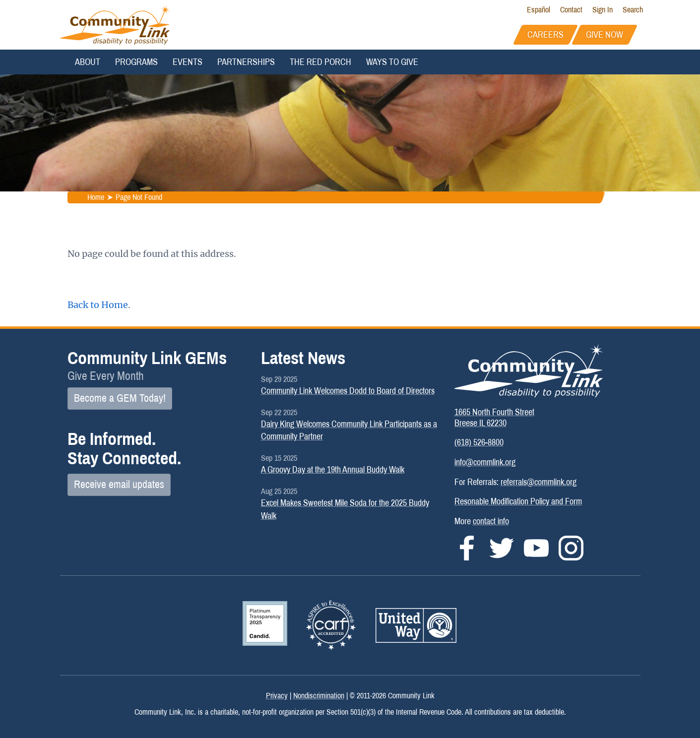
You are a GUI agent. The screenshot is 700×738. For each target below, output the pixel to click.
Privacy (277, 696)
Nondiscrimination (319, 696)
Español (539, 10)
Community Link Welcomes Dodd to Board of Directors (348, 391)
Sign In (603, 10)
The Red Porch (320, 62)
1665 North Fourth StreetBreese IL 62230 (494, 418)
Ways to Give (392, 62)
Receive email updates (119, 485)
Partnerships (246, 62)
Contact (571, 10)
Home (95, 197)
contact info (491, 521)
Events (188, 62)
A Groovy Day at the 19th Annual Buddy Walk (333, 470)
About (88, 62)
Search (633, 10)
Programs (136, 62)
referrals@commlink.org (539, 482)
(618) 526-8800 (479, 442)
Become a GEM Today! (120, 398)
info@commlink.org (485, 462)
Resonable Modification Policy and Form (518, 501)
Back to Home (98, 305)
